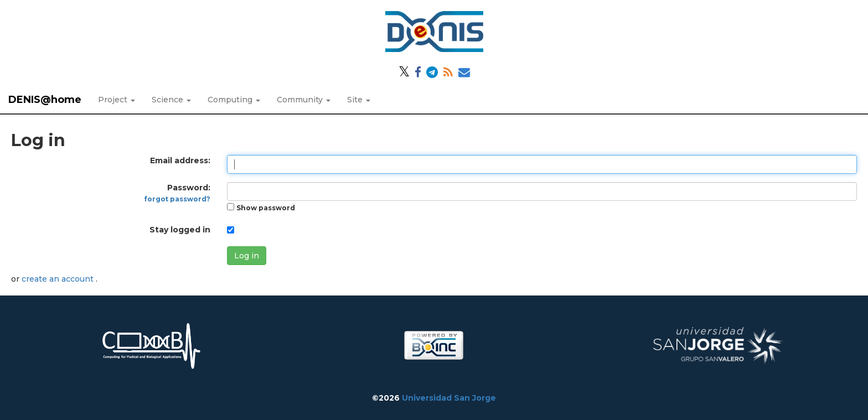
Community (304, 100)
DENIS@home (45, 100)
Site (359, 100)
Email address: (180, 160)
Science (171, 100)
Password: (177, 193)
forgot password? (177, 199)
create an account (59, 279)
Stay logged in (180, 230)
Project (117, 100)
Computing (234, 100)
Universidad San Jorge (449, 398)
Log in (247, 256)
